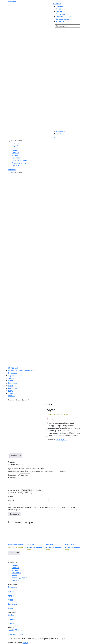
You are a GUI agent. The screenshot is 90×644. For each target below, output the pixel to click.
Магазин (60, 9)
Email (11, 501)
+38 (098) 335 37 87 (16, 634)
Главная (59, 6)
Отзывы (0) (16, 456)
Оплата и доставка (64, 16)
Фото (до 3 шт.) (14, 490)
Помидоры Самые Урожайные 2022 (23, 370)
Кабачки (12, 396)
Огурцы (11, 376)
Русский (59, 134)
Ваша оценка (14, 475)
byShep (25, 643)
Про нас (59, 11)
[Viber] (65, 40)
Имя (11, 497)
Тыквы (11, 393)
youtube (12, 619)
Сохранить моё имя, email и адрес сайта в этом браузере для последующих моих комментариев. (42, 508)
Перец (11, 386)
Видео (14, 575)
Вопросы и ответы (64, 19)
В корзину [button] (14, 553)
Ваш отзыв (13, 478)
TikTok (11, 623)
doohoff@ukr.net (15, 630)
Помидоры (13, 373)
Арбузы (11, 378)
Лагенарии (13, 388)
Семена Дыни (21, 400)
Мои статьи (61, 14)
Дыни (11, 381)
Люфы (11, 391)
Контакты (60, 21)
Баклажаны (13, 383)
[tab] (16, 456)
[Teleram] (67, 67)
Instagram (13, 615)
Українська (60, 131)
